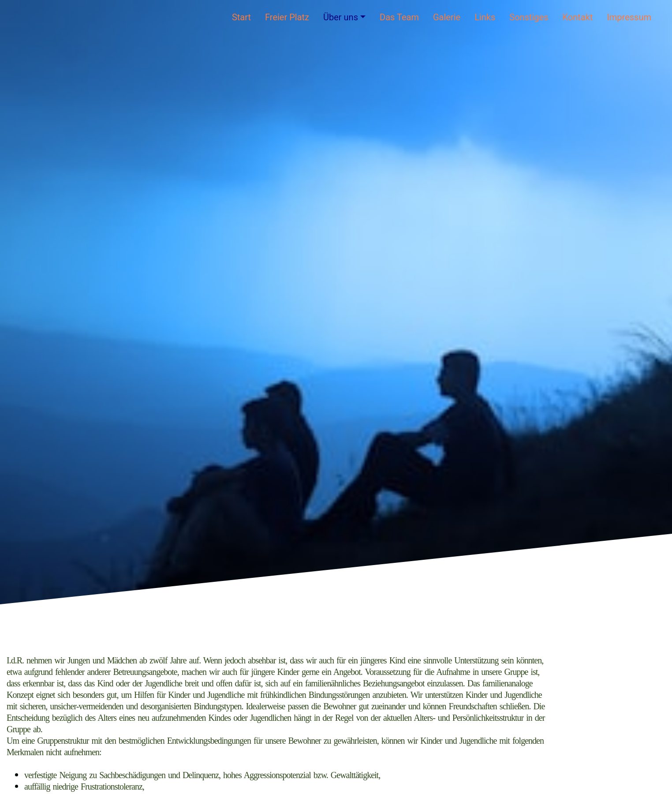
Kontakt (578, 17)
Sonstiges (529, 17)
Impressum (629, 17)
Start (241, 17)
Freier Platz (287, 17)
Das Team (399, 17)
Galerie (447, 17)
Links (485, 17)
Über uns (341, 17)
